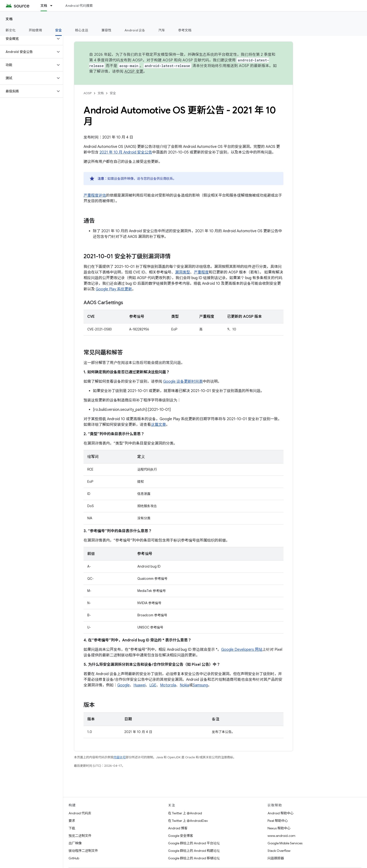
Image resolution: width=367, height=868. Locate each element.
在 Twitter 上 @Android (185, 813)
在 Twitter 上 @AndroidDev (188, 821)
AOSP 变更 (134, 71)
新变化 (11, 30)
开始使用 (35, 30)
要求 (72, 821)
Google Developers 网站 (242, 650)
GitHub (74, 858)
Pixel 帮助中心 (278, 821)
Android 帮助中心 (281, 813)
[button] (28, 39)
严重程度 (201, 272)
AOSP (88, 93)
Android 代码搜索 (79, 6)
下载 (72, 828)
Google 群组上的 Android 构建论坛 (194, 851)
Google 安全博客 (181, 836)
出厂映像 (75, 843)
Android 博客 (178, 828)
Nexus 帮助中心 (279, 828)
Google (123, 685)
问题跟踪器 (276, 858)
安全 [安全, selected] (59, 30)
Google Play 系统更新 (114, 289)
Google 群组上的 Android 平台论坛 (194, 843)
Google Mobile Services (285, 843)
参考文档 (185, 30)
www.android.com (281, 836)
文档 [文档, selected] (44, 6)
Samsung (200, 685)
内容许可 (120, 757)
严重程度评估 (95, 195)
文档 (9, 19)
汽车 (162, 30)
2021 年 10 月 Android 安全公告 (126, 152)
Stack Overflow (279, 851)
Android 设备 (135, 30)
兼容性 (106, 30)
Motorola (168, 685)
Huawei (139, 685)
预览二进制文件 (80, 836)
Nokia (184, 685)
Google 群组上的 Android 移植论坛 (194, 858)
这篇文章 (158, 425)
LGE (153, 685)
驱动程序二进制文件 (83, 851)
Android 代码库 (80, 813)
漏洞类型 (183, 272)
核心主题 (82, 30)
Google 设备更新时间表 (183, 382)
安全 (113, 93)
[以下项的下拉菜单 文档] (53, 6)
